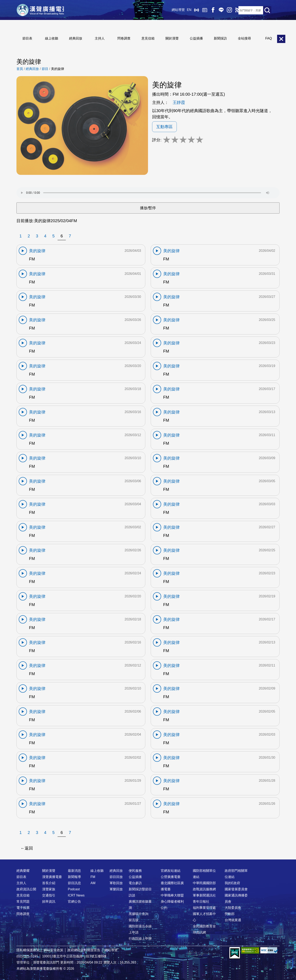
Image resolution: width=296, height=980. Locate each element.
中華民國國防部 (204, 883)
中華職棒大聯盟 (172, 895)
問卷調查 (124, 38)
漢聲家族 (49, 889)
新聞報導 (74, 877)
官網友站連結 (171, 871)
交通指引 (49, 895)
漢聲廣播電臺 (42, 10)
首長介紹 (49, 883)
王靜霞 (179, 102)
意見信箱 (148, 38)
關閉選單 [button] (281, 39)
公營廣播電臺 (171, 877)
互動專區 (164, 127)
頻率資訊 (49, 902)
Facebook (210, 10)
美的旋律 (58, 69)
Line (218, 10)
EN (186, 10)
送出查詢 (267, 10)
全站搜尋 (244, 38)
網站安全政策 (53, 950)
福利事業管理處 (204, 908)
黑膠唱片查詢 (139, 914)
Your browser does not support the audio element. (148, 193)
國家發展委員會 (236, 889)
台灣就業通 (233, 920)
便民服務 (135, 871)
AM (93, 883)
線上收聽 (193, 10)
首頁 (20, 69)
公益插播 (196, 38)
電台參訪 (135, 883)
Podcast (74, 889)
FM (93, 877)
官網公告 (74, 902)
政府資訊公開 (26, 889)
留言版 (134, 920)
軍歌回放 (116, 883)
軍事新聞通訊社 (204, 895)
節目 (45, 69)
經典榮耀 (23, 871)
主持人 (100, 38)
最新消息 (74, 871)
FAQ (269, 38)
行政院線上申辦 (140, 939)
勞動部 (230, 914)
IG (226, 10)
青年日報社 (201, 902)
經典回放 (201, 10)
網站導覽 (175, 10)
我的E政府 (232, 883)
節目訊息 (74, 883)
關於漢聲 (172, 38)
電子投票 (23, 908)
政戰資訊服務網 (204, 889)
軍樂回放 (116, 889)
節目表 (27, 38)
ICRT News (76, 895)
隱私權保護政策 (28, 950)
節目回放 (116, 877)
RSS (234, 10)
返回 (29, 848)
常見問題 (23, 902)
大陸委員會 (233, 908)
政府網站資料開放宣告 (84, 950)
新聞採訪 (220, 38)
